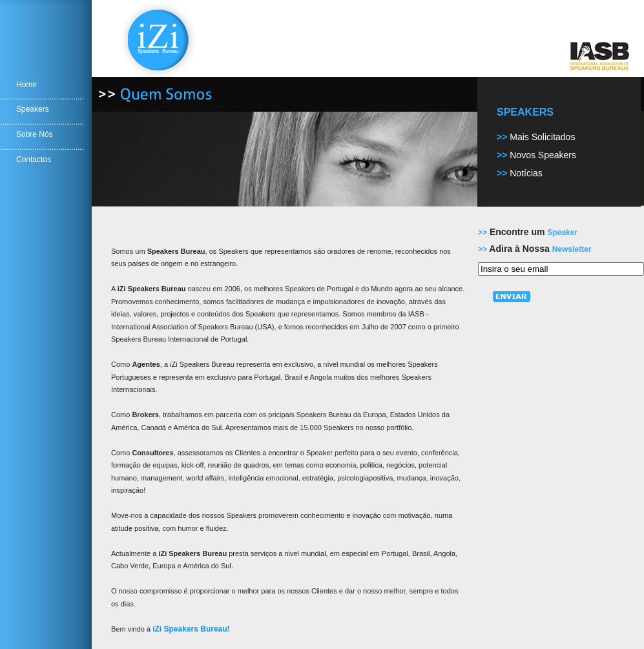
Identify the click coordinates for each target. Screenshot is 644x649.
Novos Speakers (543, 155)
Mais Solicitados (542, 137)
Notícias (526, 173)
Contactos (34, 160)
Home (26, 85)
